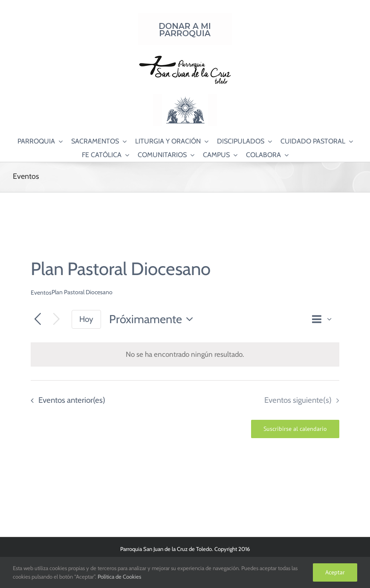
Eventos (41, 293)
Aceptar (335, 572)
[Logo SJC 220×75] (185, 57)
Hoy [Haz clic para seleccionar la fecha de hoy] (86, 319)
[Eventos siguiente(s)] (56, 320)
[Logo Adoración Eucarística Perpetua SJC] (185, 98)
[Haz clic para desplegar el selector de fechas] (153, 320)
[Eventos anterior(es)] (38, 320)
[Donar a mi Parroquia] (185, 17)
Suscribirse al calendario (295, 429)
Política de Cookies (119, 577)
